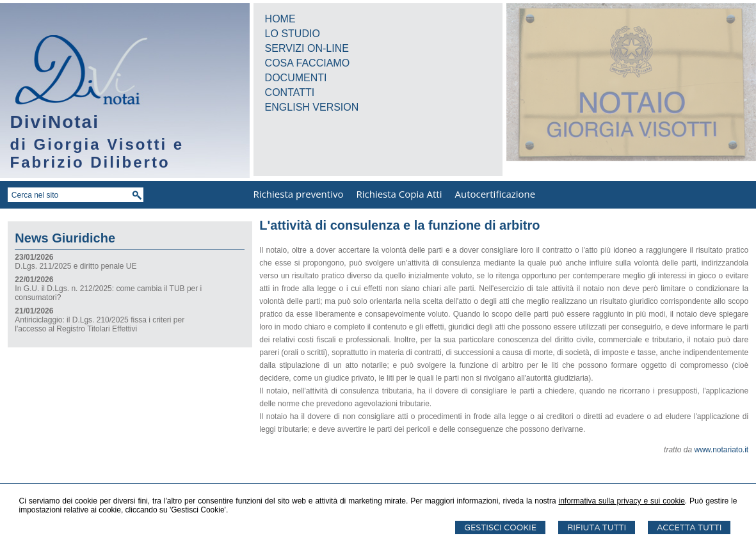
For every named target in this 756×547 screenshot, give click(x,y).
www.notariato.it (721, 450)
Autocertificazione (495, 194)
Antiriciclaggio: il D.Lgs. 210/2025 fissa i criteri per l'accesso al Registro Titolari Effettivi (100, 324)
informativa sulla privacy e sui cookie (621, 501)
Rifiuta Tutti (597, 527)
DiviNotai (55, 122)
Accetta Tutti (689, 527)
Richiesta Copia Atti (399, 194)
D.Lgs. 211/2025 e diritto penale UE (76, 266)
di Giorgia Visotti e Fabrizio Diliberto (97, 153)
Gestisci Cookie (500, 527)
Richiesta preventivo (299, 194)
